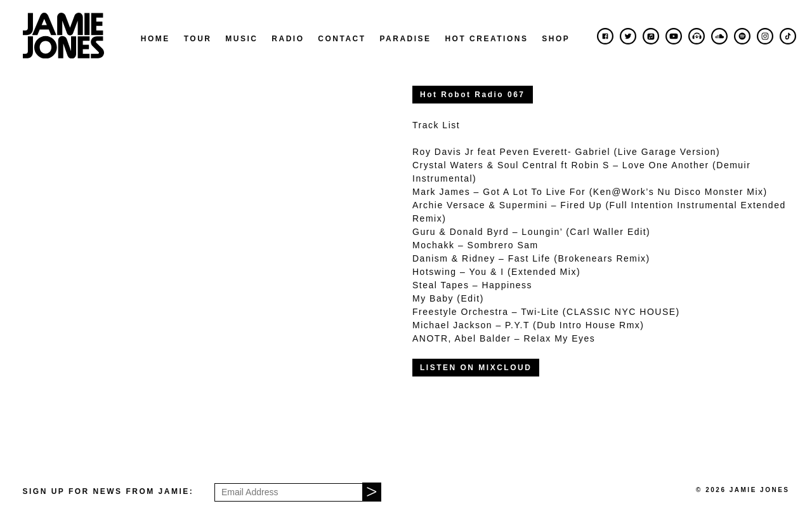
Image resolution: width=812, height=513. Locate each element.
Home (155, 39)
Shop (556, 39)
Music (241, 39)
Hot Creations (486, 39)
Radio (288, 39)
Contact (342, 39)
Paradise (405, 39)
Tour (198, 39)
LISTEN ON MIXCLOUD (476, 368)
